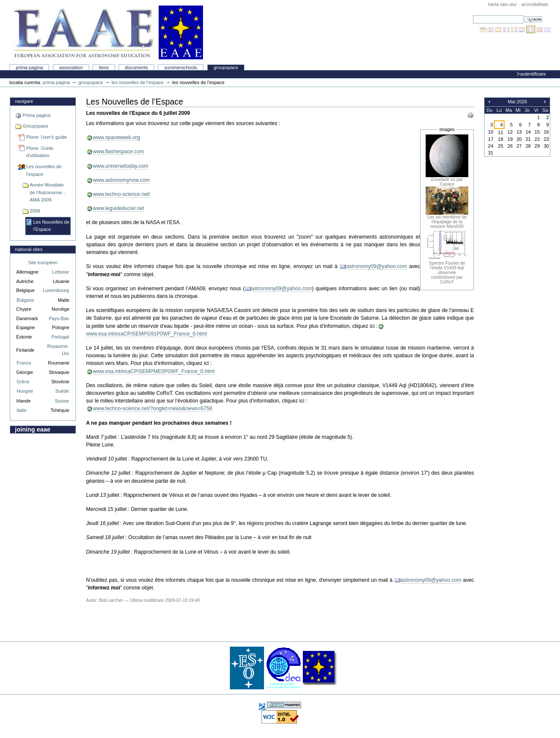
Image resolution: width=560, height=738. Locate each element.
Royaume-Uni (58, 350)
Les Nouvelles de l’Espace (51, 226)
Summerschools (181, 67)
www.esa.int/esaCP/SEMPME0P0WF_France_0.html (154, 371)
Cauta (473, 15)
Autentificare (533, 74)
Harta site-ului (502, 4)
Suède (62, 391)
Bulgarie (25, 300)
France (24, 363)
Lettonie (60, 272)
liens (104, 67)
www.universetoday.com (121, 166)
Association (71, 67)
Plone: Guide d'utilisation (40, 152)
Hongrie (25, 391)
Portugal (60, 337)
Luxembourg (56, 290)
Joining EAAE (33, 429)
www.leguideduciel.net (119, 208)
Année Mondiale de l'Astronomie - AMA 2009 (47, 192)
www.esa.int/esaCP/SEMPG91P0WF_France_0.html (147, 334)
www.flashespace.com (119, 152)
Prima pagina (29, 67)
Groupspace (226, 67)
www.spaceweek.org (117, 137)
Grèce (23, 382)
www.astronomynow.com (121, 180)
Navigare (24, 101)
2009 (35, 211)
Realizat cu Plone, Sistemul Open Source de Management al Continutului (284, 705)
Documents (136, 67)
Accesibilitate (535, 4)
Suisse (62, 401)
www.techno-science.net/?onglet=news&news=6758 (153, 408)
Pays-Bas (59, 318)
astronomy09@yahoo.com (377, 266)
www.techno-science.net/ (122, 194)
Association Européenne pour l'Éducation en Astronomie (107, 32)
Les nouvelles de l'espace (137, 82)
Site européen (43, 263)
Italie (22, 410)
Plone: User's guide (46, 137)
